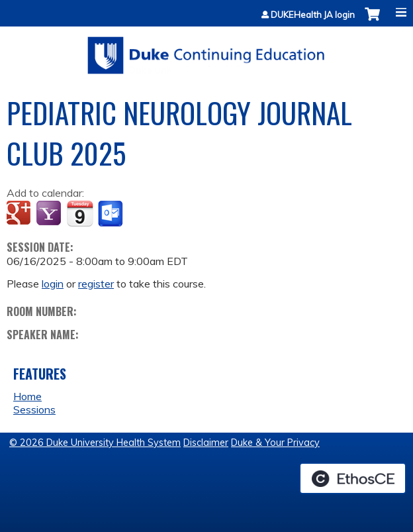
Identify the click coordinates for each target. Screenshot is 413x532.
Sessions (34, 409)
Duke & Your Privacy (275, 443)
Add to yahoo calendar (50, 214)
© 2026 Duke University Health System (95, 443)
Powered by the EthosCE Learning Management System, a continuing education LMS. (353, 478)
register (96, 284)
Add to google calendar (20, 214)
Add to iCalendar (80, 213)
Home (27, 396)
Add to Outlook (112, 214)
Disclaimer (206, 443)
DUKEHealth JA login (313, 15)
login (53, 284)
